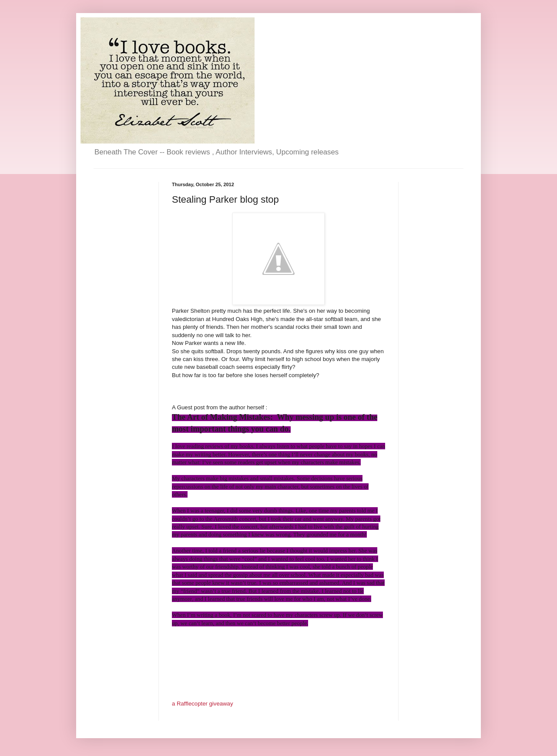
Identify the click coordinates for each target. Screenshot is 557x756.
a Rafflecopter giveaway (203, 704)
